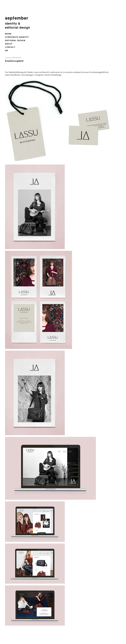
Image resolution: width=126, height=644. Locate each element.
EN (6, 51)
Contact (10, 47)
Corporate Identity (17, 37)
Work (8, 34)
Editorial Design (15, 41)
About (9, 44)
